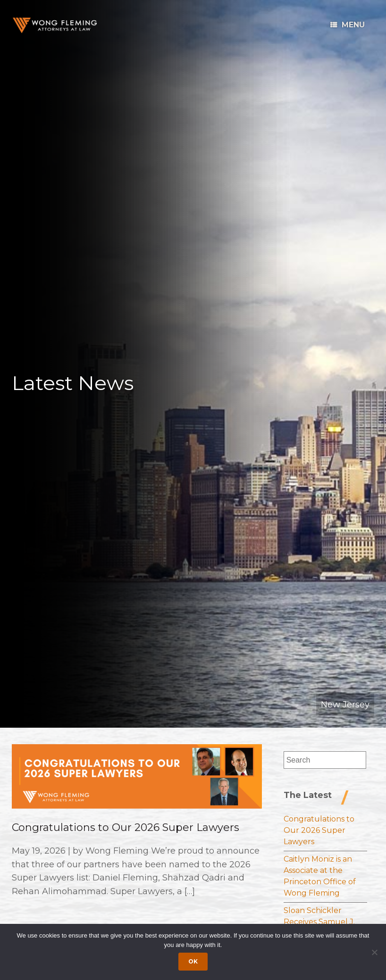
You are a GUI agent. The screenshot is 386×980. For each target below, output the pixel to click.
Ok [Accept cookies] (193, 961)
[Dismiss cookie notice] (374, 952)
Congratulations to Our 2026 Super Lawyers (126, 827)
